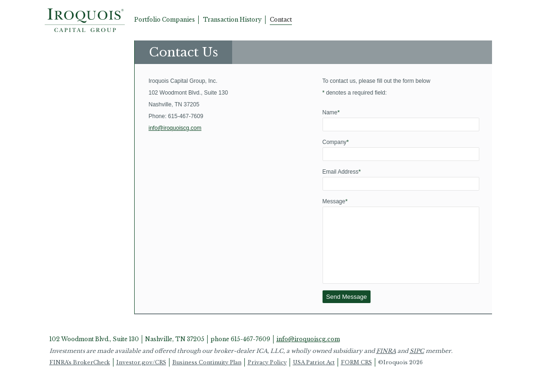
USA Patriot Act (314, 376)
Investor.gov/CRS (141, 376)
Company (336, 142)
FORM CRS (356, 376)
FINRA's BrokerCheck (80, 376)
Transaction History (232, 20)
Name (331, 112)
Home (85, 20)
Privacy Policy (267, 376)
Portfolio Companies (165, 20)
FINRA (386, 365)
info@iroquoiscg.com (175, 128)
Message (335, 201)
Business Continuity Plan (207, 376)
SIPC (417, 365)
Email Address (342, 172)
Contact (281, 20)
